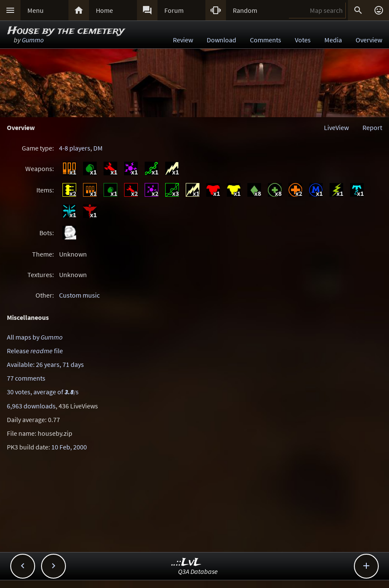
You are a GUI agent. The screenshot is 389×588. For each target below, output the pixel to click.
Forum (174, 10)
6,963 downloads (31, 406)
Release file (35, 351)
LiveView (336, 127)
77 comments (26, 378)
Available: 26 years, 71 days (45, 364)
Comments (266, 40)
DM (98, 148)
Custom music (79, 295)
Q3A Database (198, 571)
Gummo (33, 40)
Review (183, 40)
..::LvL (186, 563)
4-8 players (75, 148)
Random (245, 10)
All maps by (35, 337)
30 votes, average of (43, 392)
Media (333, 40)
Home (104, 10)
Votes (303, 40)
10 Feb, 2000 (69, 447)
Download (221, 40)
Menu (36, 10)
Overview (369, 40)
